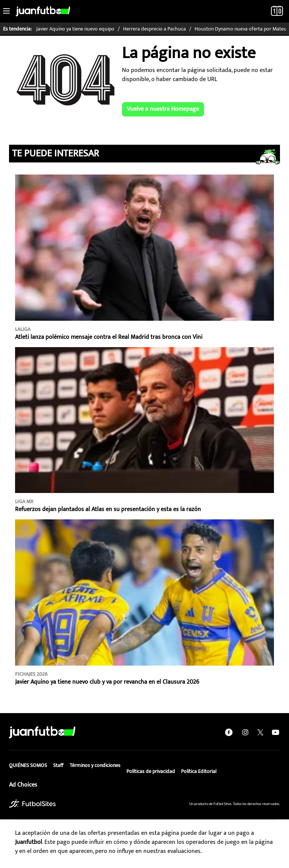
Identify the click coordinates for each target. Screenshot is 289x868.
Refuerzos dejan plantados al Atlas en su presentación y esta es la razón (108, 509)
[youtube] (275, 732)
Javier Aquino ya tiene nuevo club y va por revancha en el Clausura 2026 (107, 682)
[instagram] (245, 732)
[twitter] (260, 732)
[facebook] (229, 732)
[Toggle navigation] (6, 11)
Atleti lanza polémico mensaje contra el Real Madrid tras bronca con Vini (109, 337)
